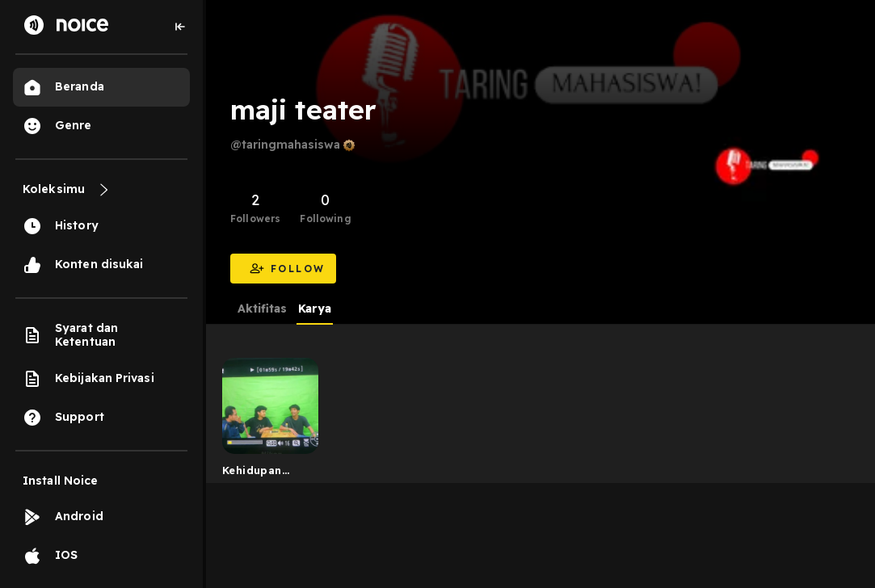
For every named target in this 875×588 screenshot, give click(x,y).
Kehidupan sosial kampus (263, 473)
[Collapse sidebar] (180, 27)
